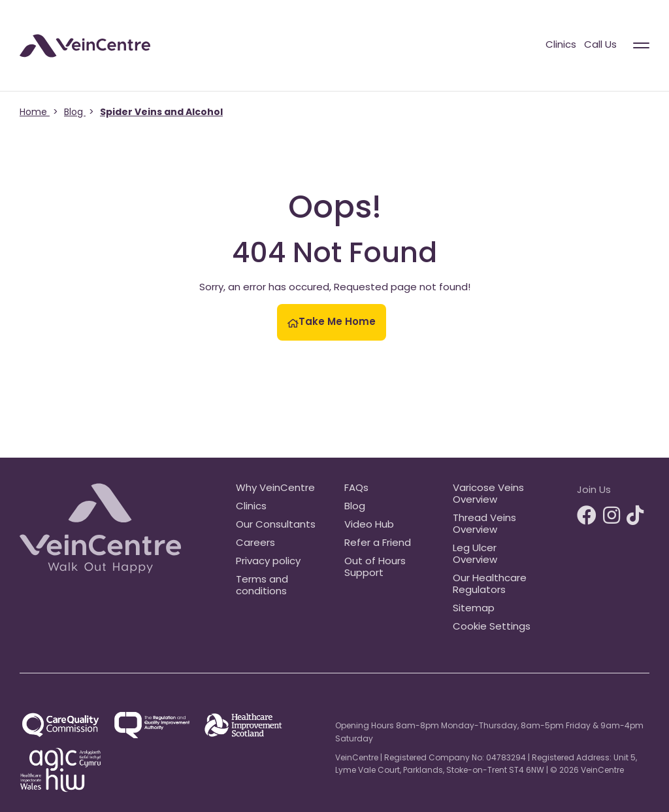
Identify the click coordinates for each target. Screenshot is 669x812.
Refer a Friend (378, 544)
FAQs (356, 489)
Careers (255, 544)
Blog (355, 507)
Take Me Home (332, 323)
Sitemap (474, 609)
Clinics (561, 45)
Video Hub (369, 525)
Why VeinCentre (275, 489)
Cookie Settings (492, 627)
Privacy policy (268, 562)
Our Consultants (276, 525)
